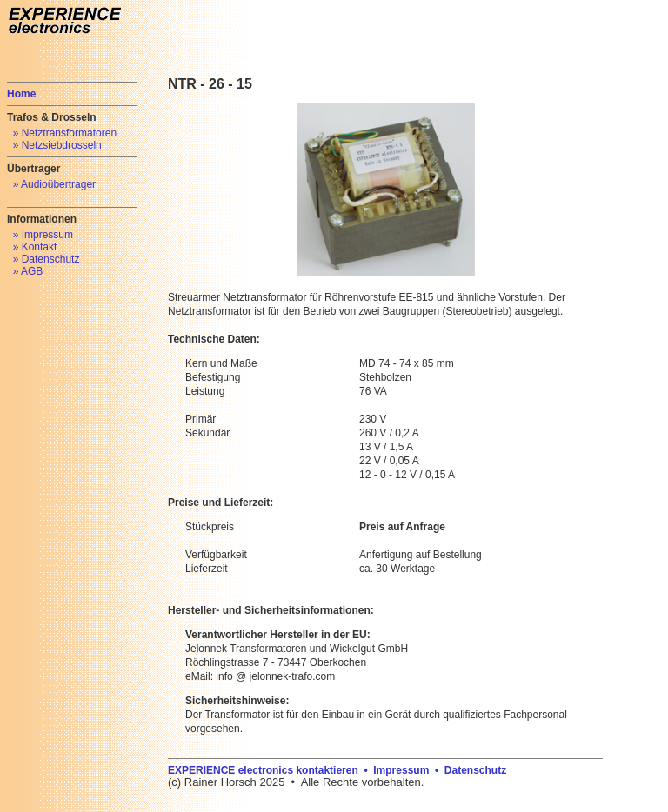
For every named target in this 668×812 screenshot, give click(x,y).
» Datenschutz (47, 259)
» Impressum (43, 235)
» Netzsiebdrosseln (57, 145)
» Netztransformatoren (65, 133)
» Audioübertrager (54, 184)
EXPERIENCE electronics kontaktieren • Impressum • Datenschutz (337, 770)
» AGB (28, 271)
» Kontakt (35, 247)
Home (21, 94)
